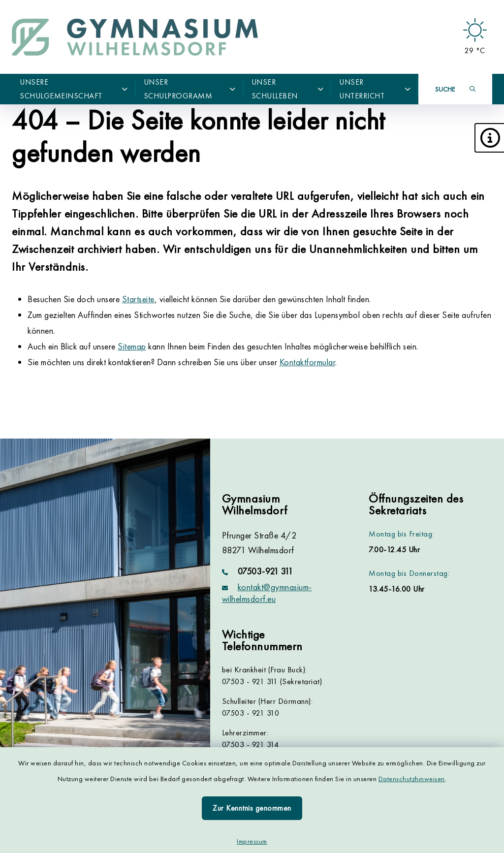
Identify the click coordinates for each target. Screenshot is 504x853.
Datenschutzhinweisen (412, 779)
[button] (489, 138)
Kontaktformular (308, 362)
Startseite (138, 299)
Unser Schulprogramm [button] (190, 89)
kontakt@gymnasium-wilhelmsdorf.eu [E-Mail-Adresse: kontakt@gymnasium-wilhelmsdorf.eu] (267, 593)
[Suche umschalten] (455, 89)
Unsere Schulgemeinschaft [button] (74, 89)
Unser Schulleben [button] (288, 89)
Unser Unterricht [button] (375, 89)
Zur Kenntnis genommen (252, 808)
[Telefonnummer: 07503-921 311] (284, 571)
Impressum (252, 841)
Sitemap (132, 346)
